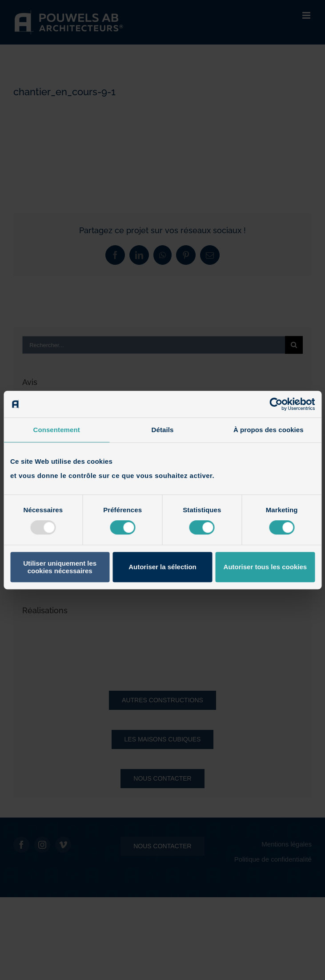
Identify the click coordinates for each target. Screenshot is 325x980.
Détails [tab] (163, 430)
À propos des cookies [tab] (269, 430)
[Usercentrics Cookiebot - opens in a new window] (276, 404)
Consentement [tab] (56, 430)
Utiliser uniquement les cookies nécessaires (60, 567)
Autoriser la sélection (162, 567)
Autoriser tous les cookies (265, 567)
